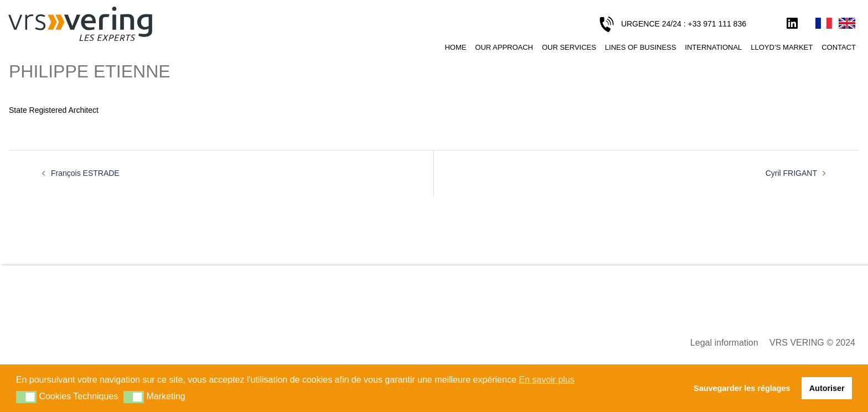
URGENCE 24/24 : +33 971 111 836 (684, 24)
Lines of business (641, 47)
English (847, 24)
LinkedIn (792, 24)
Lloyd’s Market (782, 47)
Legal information (724, 343)
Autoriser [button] (827, 388)
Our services (569, 47)
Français (824, 24)
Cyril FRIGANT (791, 173)
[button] (26, 397)
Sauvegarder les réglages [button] (742, 388)
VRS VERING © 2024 (812, 343)
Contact (839, 47)
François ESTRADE (85, 173)
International (713, 47)
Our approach (504, 47)
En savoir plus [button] (547, 380)
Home (455, 47)
